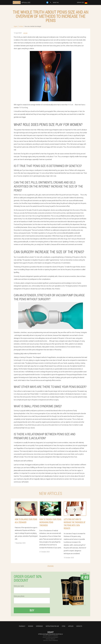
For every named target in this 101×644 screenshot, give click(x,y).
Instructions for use (52, 626)
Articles (71, 626)
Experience (39, 626)
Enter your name (19, 586)
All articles (50, 566)
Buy (32, 610)
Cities (63, 626)
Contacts (79, 626)
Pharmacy (22, 626)
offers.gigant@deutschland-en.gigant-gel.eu (50, 634)
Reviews (31, 626)
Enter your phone (19, 596)
